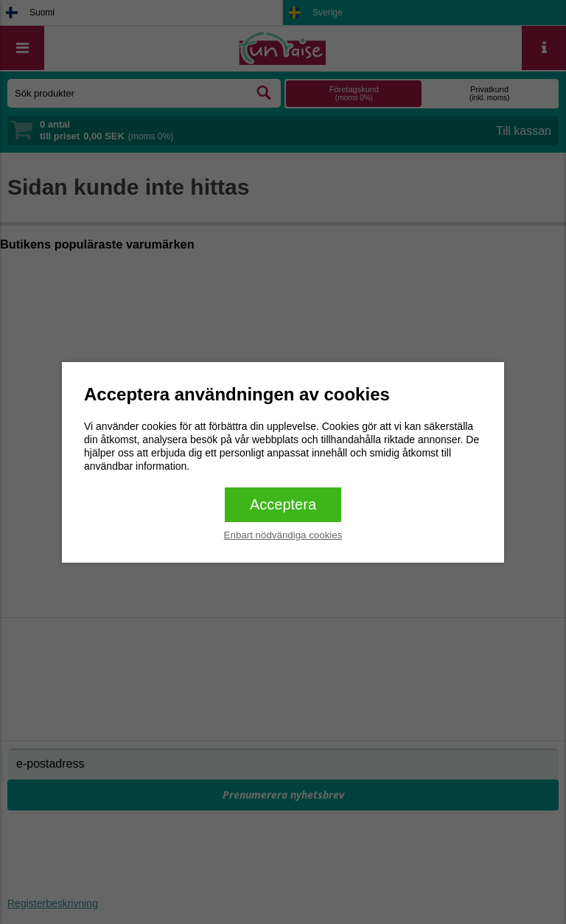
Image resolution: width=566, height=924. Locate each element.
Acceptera (283, 504)
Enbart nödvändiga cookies (283, 535)
